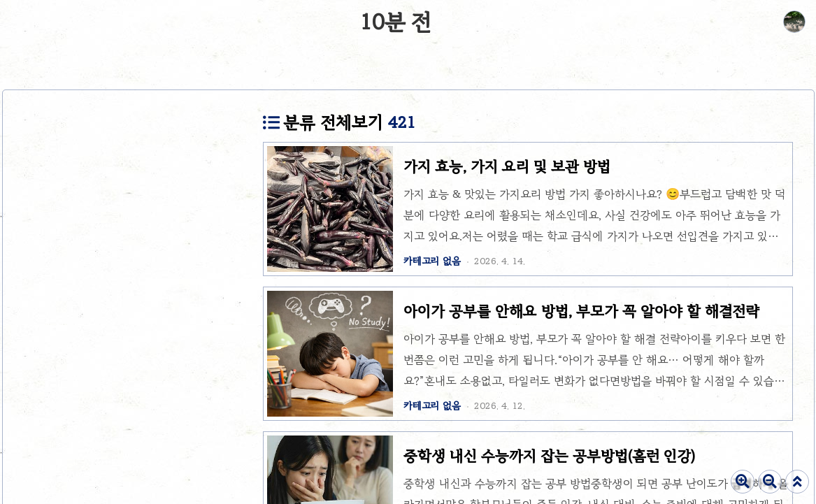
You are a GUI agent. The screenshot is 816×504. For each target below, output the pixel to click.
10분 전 (396, 22)
